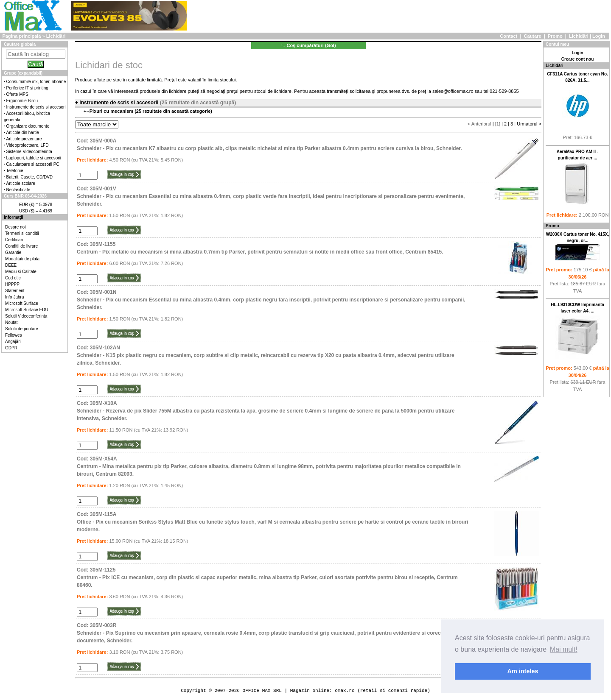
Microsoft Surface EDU (27, 310)
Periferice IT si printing (27, 88)
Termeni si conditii (22, 233)
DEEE (11, 265)
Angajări (13, 342)
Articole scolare (21, 183)
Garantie (13, 252)
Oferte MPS (17, 94)
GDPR (11, 348)
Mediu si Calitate (21, 272)
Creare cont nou (578, 59)
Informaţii (14, 217)
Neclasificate (18, 190)
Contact (509, 36)
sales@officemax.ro (453, 91)
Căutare (533, 36)
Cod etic (13, 278)
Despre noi (15, 227)
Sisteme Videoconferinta (29, 152)
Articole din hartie (23, 132)
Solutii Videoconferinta (26, 316)
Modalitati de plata (22, 259)
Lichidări (579, 36)
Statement (15, 291)
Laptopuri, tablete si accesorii (34, 158)
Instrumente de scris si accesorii (36, 107)
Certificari (14, 240)
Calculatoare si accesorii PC (33, 164)
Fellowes (13, 335)
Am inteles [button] (523, 671)
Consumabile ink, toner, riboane (36, 82)
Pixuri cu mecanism (112, 111)
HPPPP (12, 284)
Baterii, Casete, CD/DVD (29, 177)
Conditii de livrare (21, 246)
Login (599, 36)
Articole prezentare (24, 139)
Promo (555, 36)
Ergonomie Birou (22, 101)
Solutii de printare (22, 329)
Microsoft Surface (22, 303)
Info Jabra (14, 297)
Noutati (12, 322)
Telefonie (15, 171)
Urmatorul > (529, 124)
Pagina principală (21, 36)
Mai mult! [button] (564, 649)
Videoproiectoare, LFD (28, 145)
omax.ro (345, 690)
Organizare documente (28, 126)
